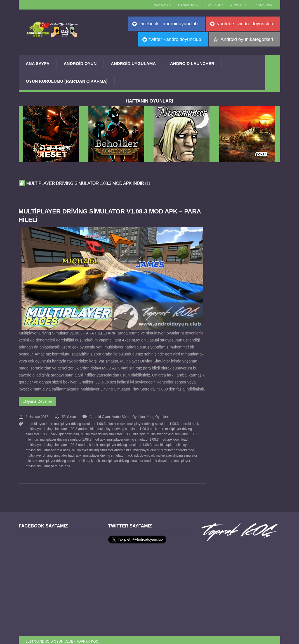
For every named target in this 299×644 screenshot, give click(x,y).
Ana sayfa (156, 5)
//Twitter (236, 5)
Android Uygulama (133, 63)
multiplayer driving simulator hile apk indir (70, 458)
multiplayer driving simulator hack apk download (118, 453)
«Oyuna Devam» (37, 401)
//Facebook (211, 5)
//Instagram (262, 5)
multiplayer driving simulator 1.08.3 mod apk (72, 438)
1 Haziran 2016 (37, 416)
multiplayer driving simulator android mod (153, 448)
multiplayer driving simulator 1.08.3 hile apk (112, 433)
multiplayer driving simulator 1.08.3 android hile (61, 427)
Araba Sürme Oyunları (128, 416)
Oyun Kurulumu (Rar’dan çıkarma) (67, 81)
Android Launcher (192, 63)
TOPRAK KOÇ (183, 5)
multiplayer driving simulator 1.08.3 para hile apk (135, 443)
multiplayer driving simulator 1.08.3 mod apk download (147, 438)
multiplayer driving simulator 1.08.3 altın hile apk (89, 423)
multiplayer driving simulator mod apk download (136, 458)
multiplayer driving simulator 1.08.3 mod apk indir (62, 443)
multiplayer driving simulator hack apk (53, 453)
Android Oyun (80, 63)
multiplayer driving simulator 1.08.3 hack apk (130, 427)
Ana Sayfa (38, 63)
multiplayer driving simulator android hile (91, 448)
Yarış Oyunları (157, 416)
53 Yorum (69, 416)
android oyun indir (39, 423)
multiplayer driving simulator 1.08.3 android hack (162, 423)
